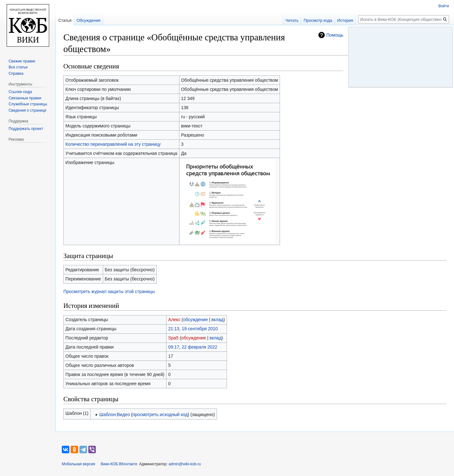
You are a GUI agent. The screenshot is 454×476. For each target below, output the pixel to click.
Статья (65, 20)
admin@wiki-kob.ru (185, 464)
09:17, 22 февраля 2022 (193, 347)
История (345, 20)
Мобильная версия (79, 464)
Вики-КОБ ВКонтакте (119, 464)
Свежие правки (22, 61)
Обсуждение (89, 20)
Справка (16, 73)
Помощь (335, 35)
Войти (444, 6)
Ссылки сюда (20, 92)
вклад (218, 320)
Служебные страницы (28, 104)
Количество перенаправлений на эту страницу (113, 144)
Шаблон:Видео (115, 414)
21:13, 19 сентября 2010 (193, 329)
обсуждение (195, 320)
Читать (292, 20)
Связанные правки (25, 98)
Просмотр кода (318, 20)
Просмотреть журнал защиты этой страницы (109, 291)
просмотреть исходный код (160, 414)
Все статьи (18, 67)
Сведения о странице (27, 110)
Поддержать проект (26, 129)
